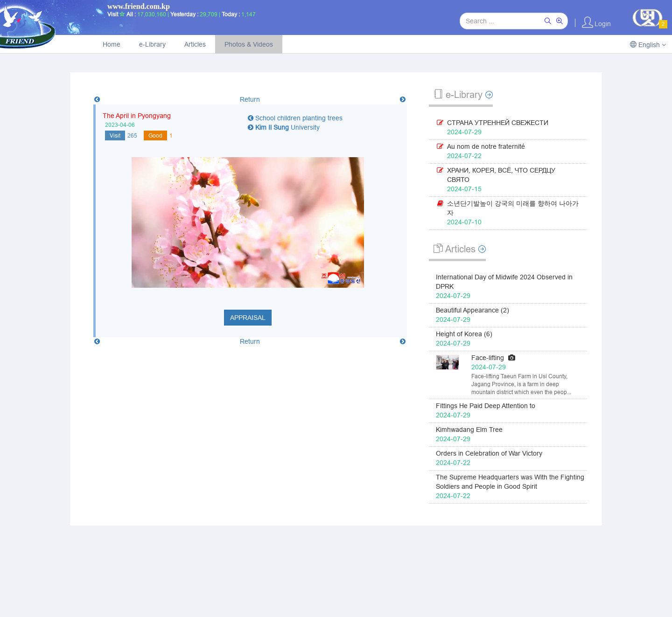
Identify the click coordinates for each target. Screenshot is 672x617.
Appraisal (248, 318)
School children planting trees (295, 118)
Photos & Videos (249, 44)
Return (250, 99)
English (648, 45)
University (284, 127)
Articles (195, 44)
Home (112, 44)
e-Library (152, 44)
